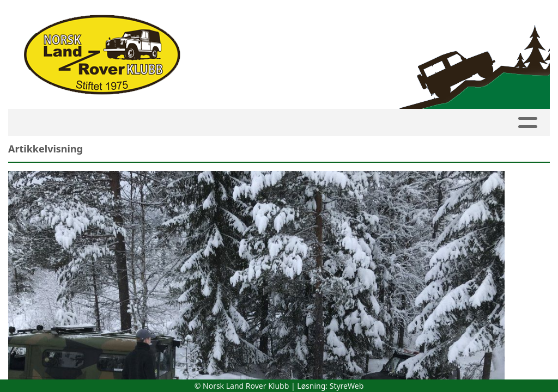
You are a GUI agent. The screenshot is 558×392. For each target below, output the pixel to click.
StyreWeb (347, 386)
